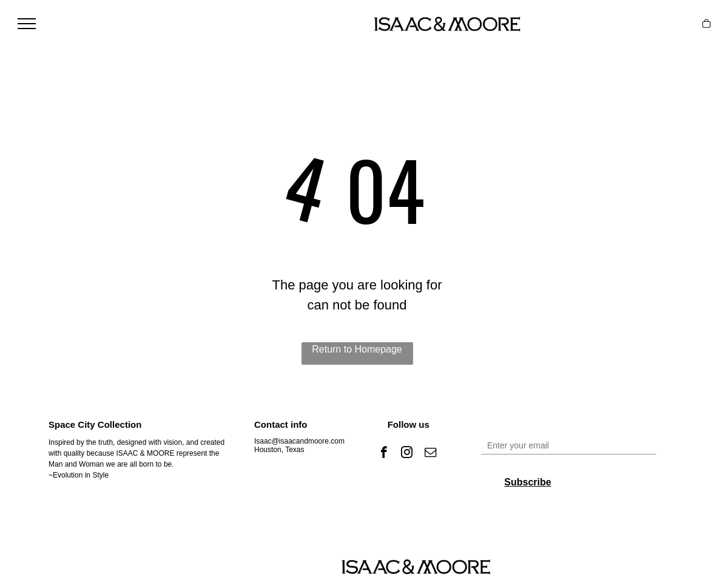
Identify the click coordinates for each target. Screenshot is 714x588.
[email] (430, 454)
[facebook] (384, 454)
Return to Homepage (357, 349)
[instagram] (407, 454)
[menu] (27, 24)
